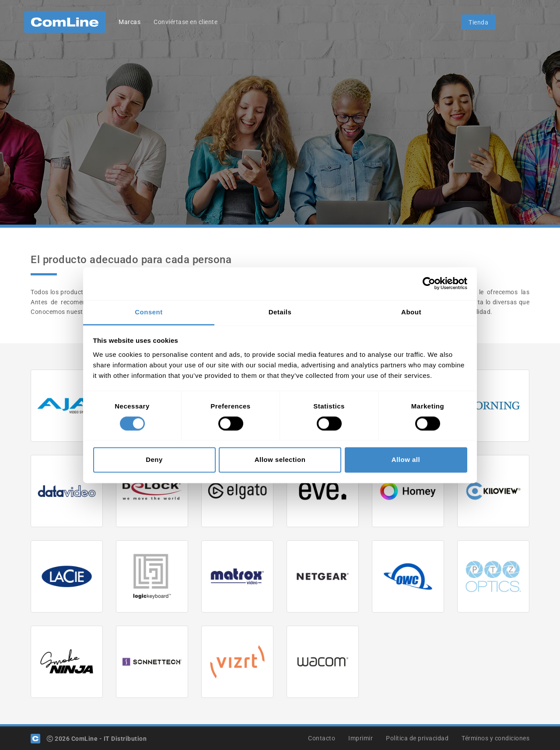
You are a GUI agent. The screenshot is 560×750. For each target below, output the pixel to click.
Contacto (322, 738)
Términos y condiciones (495, 738)
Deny (154, 460)
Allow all (406, 460)
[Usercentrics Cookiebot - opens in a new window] (429, 283)
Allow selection (280, 460)
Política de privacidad (417, 738)
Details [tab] (280, 312)
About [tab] (411, 312)
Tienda (478, 22)
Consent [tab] (149, 312)
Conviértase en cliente (185, 22)
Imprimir (360, 738)
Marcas (129, 22)
